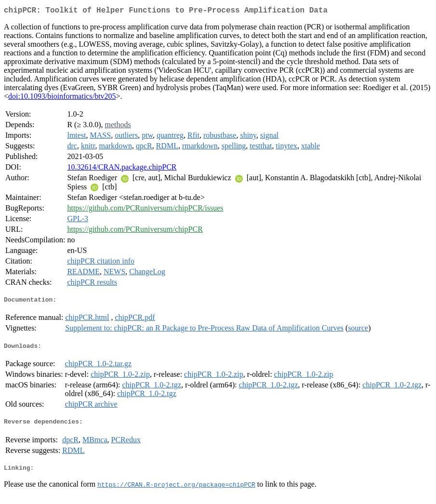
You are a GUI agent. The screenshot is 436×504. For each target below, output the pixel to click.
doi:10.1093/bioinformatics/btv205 (62, 98)
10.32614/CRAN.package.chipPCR (122, 169)
